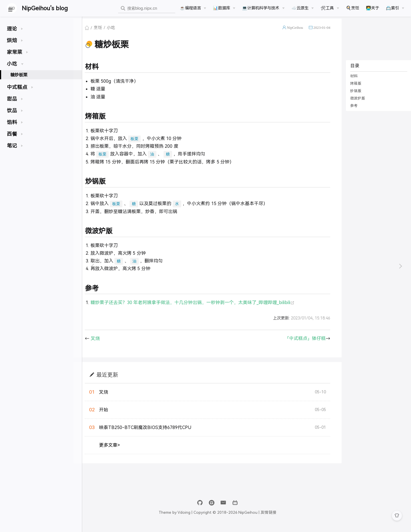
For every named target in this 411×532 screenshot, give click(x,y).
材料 (352, 81)
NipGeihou (293, 32)
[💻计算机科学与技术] (263, 8)
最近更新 (120, 379)
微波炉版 (356, 103)
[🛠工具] (330, 8)
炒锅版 (354, 96)
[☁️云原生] (303, 8)
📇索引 (392, 8)
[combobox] (147, 8)
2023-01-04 (320, 32)
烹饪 (110, 33)
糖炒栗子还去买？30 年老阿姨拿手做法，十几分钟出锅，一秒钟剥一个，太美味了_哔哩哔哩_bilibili (205, 307)
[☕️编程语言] (193, 8)
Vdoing (213, 517)
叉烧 (108, 343)
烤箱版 (354, 88)
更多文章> (122, 450)
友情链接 (298, 517)
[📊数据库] (224, 8)
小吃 (124, 33)
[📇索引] (395, 8)
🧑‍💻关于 (372, 8)
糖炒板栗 (19, 75)
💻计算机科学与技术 (261, 8)
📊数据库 (221, 8)
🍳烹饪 (352, 8)
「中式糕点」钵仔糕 (303, 343)
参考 (352, 111)
